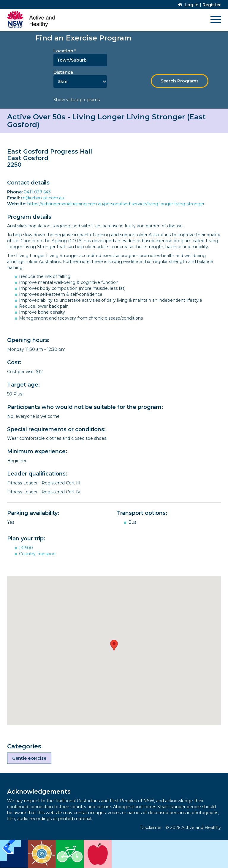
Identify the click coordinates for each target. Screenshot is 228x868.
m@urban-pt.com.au (43, 198)
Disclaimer (151, 828)
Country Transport (38, 554)
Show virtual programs (77, 100)
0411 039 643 (37, 192)
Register (212, 5)
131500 (26, 548)
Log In (188, 5)
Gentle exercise (29, 758)
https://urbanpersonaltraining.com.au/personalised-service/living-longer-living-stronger (116, 204)
